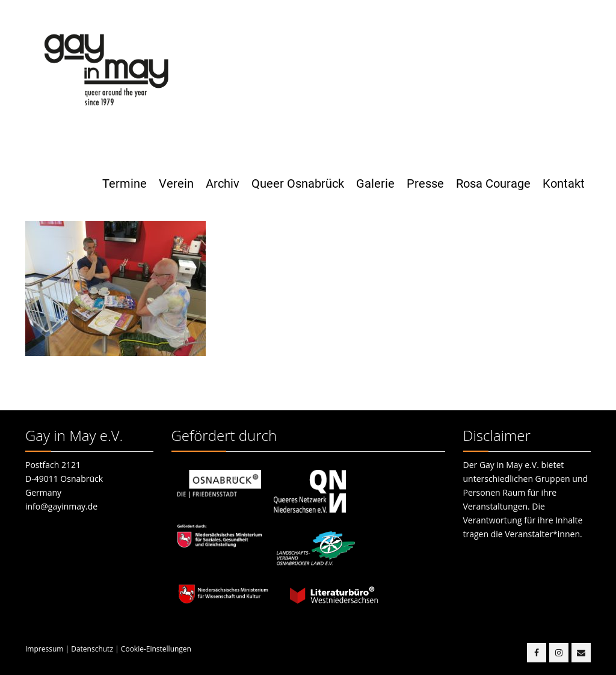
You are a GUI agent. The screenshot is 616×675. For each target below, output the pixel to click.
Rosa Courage (493, 183)
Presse (425, 183)
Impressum (44, 649)
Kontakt (564, 183)
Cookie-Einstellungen (156, 649)
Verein (176, 183)
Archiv (223, 183)
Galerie (375, 183)
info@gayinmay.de (61, 506)
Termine (125, 183)
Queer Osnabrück (298, 183)
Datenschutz (92, 649)
